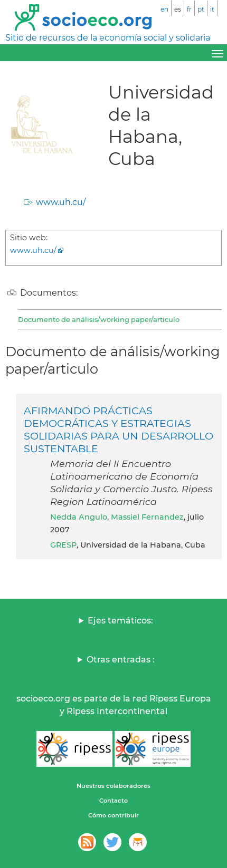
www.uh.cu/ (61, 202)
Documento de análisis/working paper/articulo (99, 319)
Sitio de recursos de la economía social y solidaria (108, 38)
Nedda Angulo (79, 517)
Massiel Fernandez (147, 517)
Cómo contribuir (113, 815)
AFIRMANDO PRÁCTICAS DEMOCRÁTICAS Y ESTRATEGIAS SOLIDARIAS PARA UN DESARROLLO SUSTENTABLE (119, 430)
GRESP (63, 545)
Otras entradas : (121, 660)
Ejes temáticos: (120, 621)
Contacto (113, 801)
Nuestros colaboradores (113, 786)
